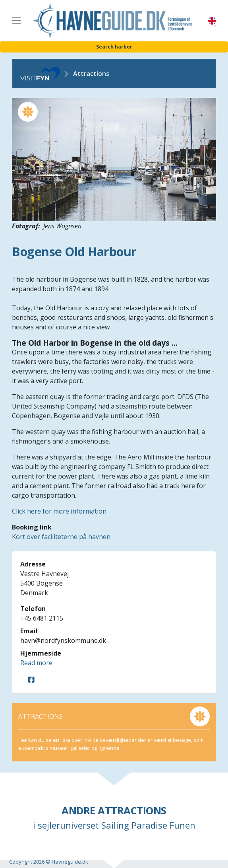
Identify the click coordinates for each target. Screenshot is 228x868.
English (212, 21)
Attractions (91, 74)
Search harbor (114, 47)
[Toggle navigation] (16, 21)
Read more (36, 663)
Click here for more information (59, 511)
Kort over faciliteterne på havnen (61, 537)
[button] (215, 26)
